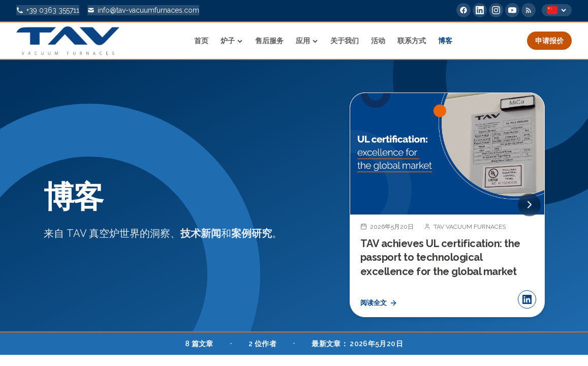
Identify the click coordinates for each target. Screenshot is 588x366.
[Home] (68, 41)
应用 (307, 41)
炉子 (232, 41)
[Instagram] (496, 10)
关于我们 (345, 41)
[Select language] (557, 10)
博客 (445, 41)
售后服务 (269, 41)
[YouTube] (512, 10)
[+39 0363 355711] (48, 10)
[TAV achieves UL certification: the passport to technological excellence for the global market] (447, 206)
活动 (378, 41)
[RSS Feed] (529, 10)
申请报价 (549, 41)
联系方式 (412, 41)
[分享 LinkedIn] (527, 301)
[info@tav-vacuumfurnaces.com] (143, 10)
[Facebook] (463, 10)
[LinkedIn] (480, 10)
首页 (201, 41)
